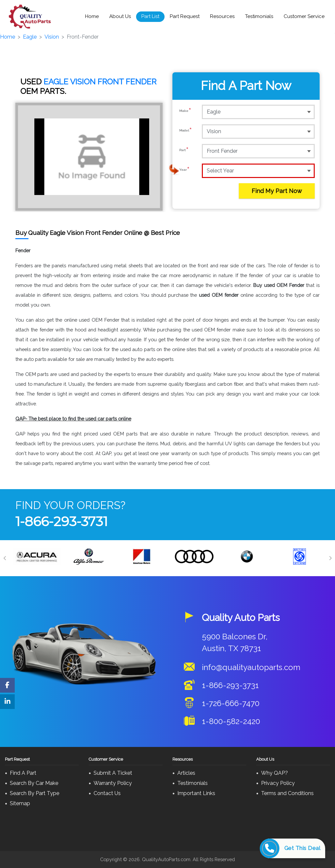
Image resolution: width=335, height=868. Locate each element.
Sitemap (20, 803)
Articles (186, 773)
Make (185, 112)
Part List (150, 16)
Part (184, 151)
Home (92, 16)
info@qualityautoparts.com (251, 667)
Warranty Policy (113, 783)
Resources (222, 16)
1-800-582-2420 (231, 721)
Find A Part (23, 773)
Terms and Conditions (287, 793)
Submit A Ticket (113, 773)
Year (185, 170)
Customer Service (304, 16)
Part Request (185, 16)
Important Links (196, 793)
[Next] (330, 558)
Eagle (30, 37)
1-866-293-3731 (62, 521)
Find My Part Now (277, 191)
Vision (52, 37)
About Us (120, 16)
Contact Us (107, 793)
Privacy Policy (278, 783)
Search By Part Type (35, 793)
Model (186, 131)
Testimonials (259, 16)
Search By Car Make (34, 783)
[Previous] (5, 558)
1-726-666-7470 (231, 703)
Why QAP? (274, 773)
